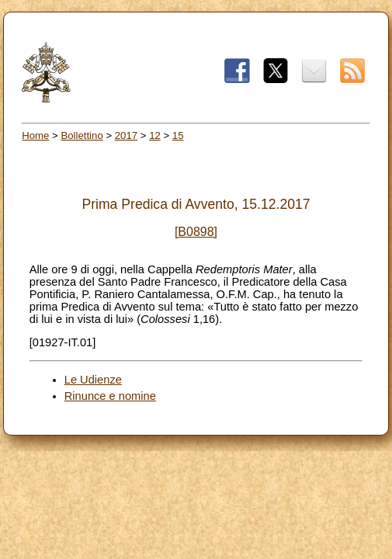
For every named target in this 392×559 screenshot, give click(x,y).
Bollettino (82, 135)
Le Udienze (93, 380)
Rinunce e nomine (110, 396)
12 (155, 135)
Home (35, 135)
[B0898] (196, 232)
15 (178, 135)
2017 (126, 135)
